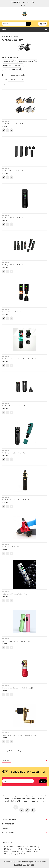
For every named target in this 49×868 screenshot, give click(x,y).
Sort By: (4, 80)
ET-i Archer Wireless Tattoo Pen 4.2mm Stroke (19, 359)
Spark (29, 851)
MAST (7, 851)
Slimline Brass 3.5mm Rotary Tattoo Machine (19, 735)
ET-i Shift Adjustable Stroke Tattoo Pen (16, 500)
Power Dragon (18, 851)
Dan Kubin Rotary (32, 847)
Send (43, 781)
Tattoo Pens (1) (9, 61)
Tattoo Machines (12, 36)
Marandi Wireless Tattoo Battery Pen (16, 641)
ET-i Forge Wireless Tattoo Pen (13, 265)
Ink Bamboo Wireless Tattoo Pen (14, 594)
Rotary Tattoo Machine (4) (13, 65)
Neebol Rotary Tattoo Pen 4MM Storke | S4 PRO (20, 688)
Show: (4, 84)
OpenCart (17, 862)
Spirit (36, 851)
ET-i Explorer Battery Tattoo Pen (14, 453)
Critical (19, 847)
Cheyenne (9, 847)
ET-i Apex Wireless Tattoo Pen (13, 171)
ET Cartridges (10, 849)
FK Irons (28, 849)
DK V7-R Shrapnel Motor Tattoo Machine (17, 124)
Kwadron (38, 849)
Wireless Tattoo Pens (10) (28, 61)
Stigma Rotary (10, 854)
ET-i (20, 849)
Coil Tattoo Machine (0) (12, 69)
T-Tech (22, 854)
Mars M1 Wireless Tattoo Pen (13, 312)
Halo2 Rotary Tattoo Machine (13, 547)
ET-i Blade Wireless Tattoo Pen (13, 218)
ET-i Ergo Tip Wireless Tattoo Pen (14, 406)
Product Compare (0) (18, 75)
